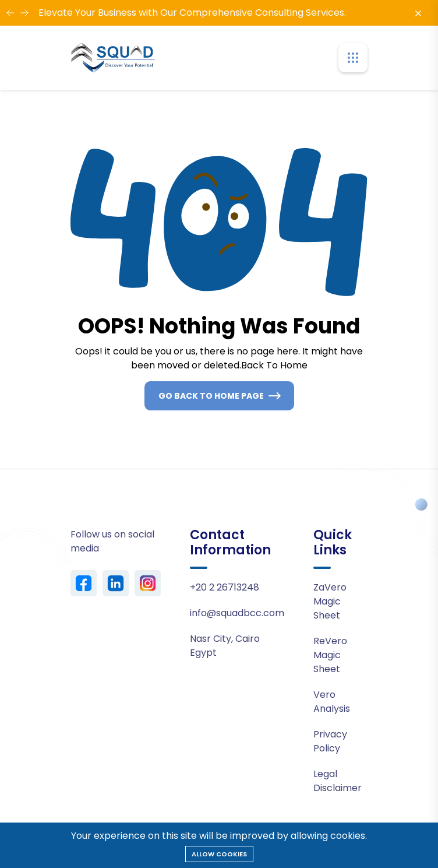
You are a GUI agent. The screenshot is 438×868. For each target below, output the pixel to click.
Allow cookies (219, 854)
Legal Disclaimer (338, 781)
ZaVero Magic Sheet (330, 601)
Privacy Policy (330, 741)
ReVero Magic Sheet (330, 655)
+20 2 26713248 (225, 587)
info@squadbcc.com (237, 613)
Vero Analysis (332, 702)
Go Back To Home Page (211, 396)
